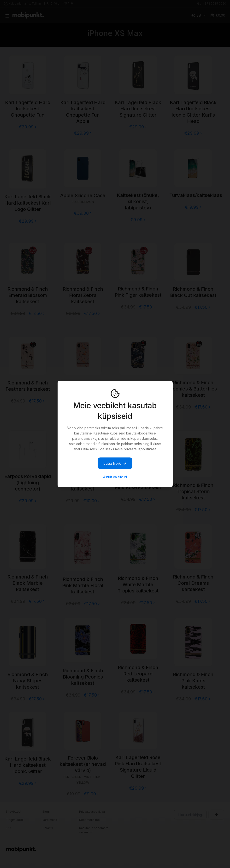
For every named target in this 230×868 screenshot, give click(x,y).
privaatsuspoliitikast (140, 449)
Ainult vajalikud (115, 477)
